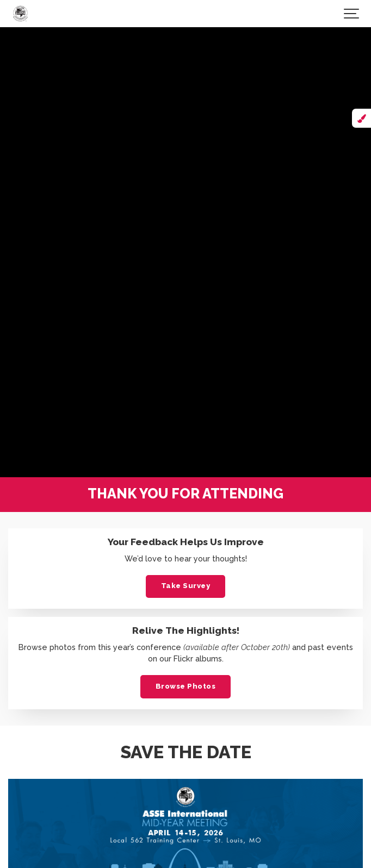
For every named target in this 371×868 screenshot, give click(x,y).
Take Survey (186, 586)
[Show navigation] (352, 14)
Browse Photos (186, 686)
